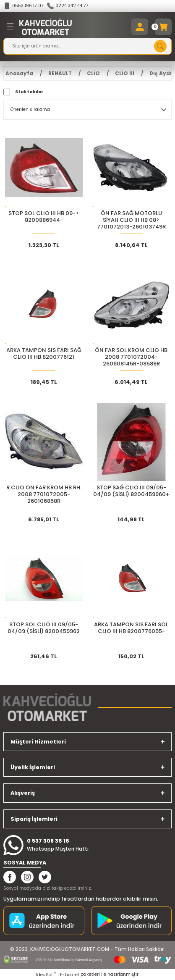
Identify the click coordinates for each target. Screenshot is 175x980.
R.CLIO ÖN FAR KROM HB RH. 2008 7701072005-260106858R (44, 494)
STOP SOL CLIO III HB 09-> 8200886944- (44, 217)
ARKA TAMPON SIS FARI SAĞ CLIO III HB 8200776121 (44, 354)
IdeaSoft (46, 975)
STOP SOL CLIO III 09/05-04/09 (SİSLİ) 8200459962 (44, 628)
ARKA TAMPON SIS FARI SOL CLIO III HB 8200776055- (131, 628)
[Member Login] (140, 27)
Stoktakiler (29, 92)
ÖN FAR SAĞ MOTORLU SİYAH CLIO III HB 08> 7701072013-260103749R (131, 220)
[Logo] (46, 27)
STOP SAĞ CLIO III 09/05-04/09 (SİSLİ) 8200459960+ (131, 491)
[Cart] (163, 27)
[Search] (87, 46)
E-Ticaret (70, 975)
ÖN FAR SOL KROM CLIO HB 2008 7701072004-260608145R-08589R (131, 357)
